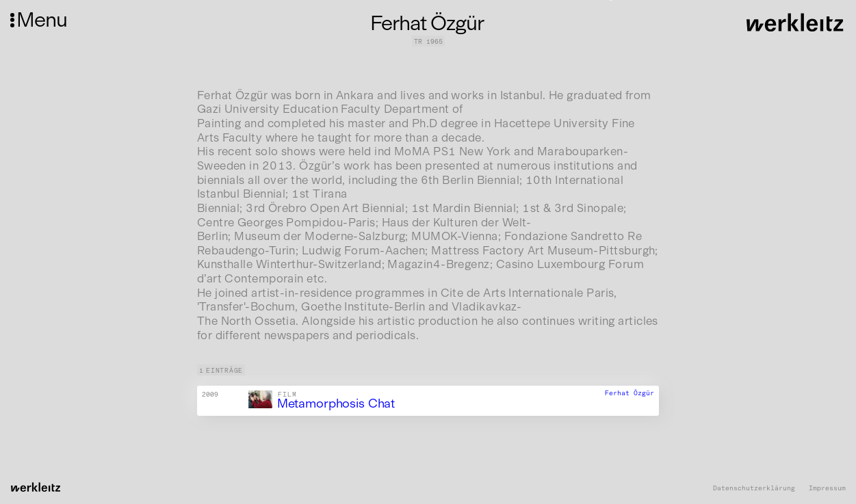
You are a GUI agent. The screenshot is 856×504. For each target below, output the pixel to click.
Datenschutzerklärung (754, 488)
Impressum (827, 488)
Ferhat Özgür (630, 394)
